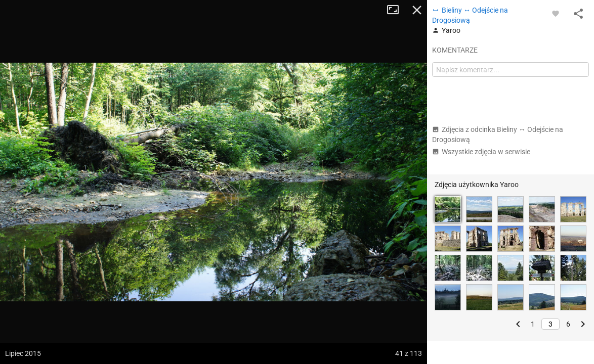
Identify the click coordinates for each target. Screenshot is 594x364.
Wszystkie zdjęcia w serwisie (481, 152)
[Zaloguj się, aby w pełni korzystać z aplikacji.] (556, 13)
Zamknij (417, 10)
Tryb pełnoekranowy (397, 10)
